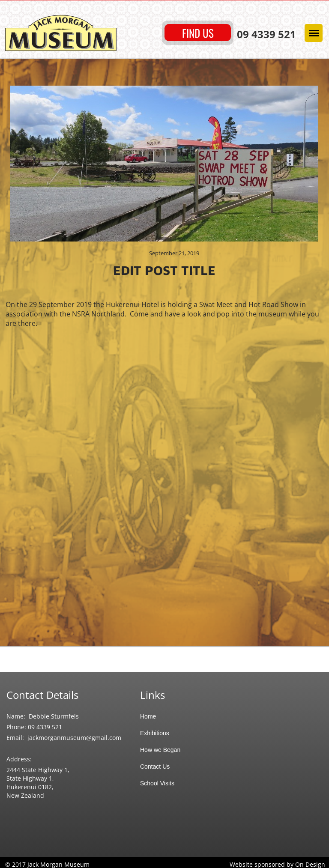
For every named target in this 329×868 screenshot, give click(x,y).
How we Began (160, 750)
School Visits (157, 783)
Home (148, 716)
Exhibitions (155, 733)
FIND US (198, 33)
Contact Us (155, 767)
